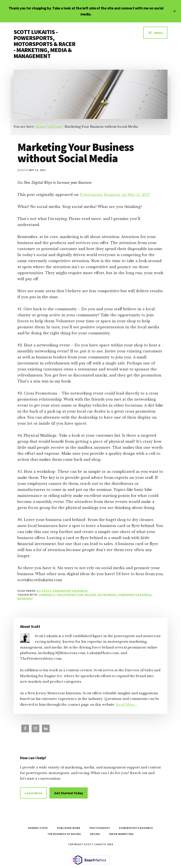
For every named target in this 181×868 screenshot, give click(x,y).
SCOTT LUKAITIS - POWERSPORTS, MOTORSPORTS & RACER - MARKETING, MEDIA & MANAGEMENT (44, 44)
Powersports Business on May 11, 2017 (115, 195)
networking (107, 595)
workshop (25, 598)
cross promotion (70, 595)
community (47, 595)
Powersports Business (70, 591)
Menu (159, 33)
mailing (90, 595)
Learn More (33, 793)
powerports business (135, 595)
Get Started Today (69, 793)
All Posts (44, 591)
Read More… (127, 704)
